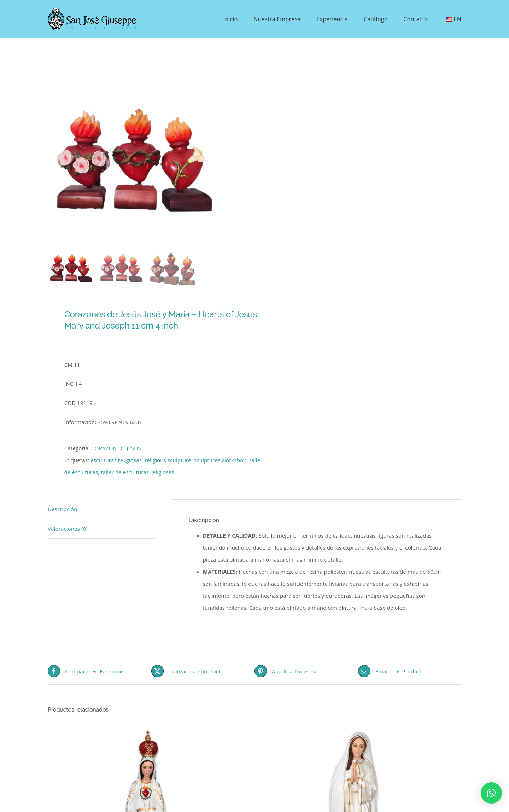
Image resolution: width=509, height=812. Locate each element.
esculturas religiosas (116, 460)
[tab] (101, 509)
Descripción (63, 509)
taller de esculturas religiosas (137, 472)
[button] (491, 793)
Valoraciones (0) (68, 529)
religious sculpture (168, 460)
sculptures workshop (220, 460)
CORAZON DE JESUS (116, 448)
